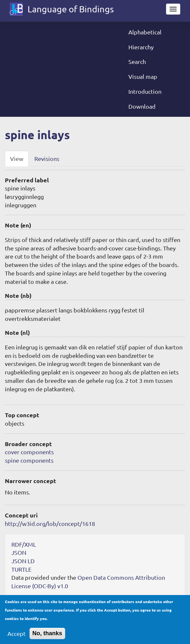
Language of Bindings (71, 9)
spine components (29, 460)
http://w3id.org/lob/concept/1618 (50, 523)
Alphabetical (145, 32)
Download (142, 106)
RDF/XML (24, 544)
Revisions (47, 158)
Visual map (143, 76)
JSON (19, 552)
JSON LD (23, 561)
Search (137, 61)
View (17, 158)
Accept (17, 637)
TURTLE (21, 569)
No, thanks (47, 637)
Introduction (145, 91)
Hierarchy (141, 47)
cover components (29, 452)
